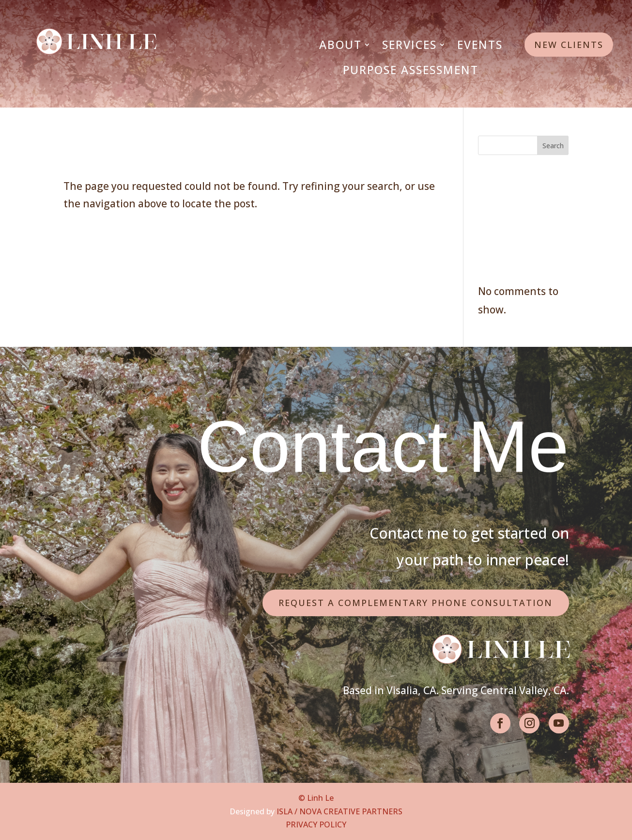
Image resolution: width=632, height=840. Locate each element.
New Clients (569, 45)
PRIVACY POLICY (316, 824)
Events (480, 45)
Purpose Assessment (411, 70)
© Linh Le (316, 798)
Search (553, 146)
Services (409, 45)
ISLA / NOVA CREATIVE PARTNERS (339, 811)
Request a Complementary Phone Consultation (416, 603)
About (340, 45)
